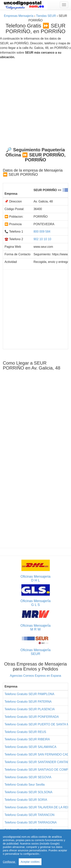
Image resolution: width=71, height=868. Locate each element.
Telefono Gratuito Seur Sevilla (25, 785)
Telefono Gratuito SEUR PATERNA (28, 702)
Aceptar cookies (30, 862)
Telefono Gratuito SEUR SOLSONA (28, 792)
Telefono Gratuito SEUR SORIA (26, 800)
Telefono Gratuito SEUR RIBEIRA (27, 739)
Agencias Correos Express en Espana (35, 676)
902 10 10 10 (42, 239)
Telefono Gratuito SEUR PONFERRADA (32, 717)
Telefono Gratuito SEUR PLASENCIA (30, 709)
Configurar (9, 862)
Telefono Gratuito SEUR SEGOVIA (28, 777)
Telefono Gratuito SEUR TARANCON (30, 815)
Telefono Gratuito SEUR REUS (25, 732)
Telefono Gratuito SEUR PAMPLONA (29, 694)
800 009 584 (42, 232)
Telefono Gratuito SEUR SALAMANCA (30, 747)
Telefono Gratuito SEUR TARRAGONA (31, 822)
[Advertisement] (35, 102)
